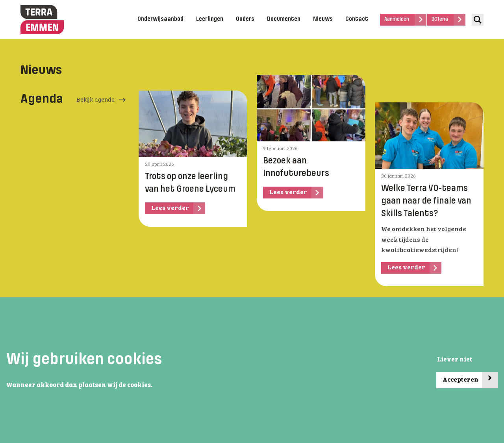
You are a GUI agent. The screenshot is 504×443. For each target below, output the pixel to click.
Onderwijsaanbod (160, 19)
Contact (357, 19)
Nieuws (323, 19)
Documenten (284, 19)
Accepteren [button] (470, 380)
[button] (155, 386)
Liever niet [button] (455, 360)
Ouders (245, 19)
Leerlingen (210, 19)
